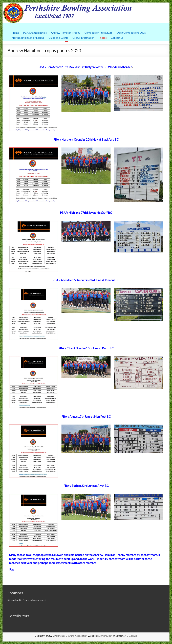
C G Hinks (132, 636)
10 (106, 41)
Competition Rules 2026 (98, 32)
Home (15, 32)
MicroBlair (107, 636)
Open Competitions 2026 (131, 32)
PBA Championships (35, 32)
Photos (103, 37)
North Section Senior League (28, 37)
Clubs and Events (58, 37)
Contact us (117, 37)
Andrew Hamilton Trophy (66, 32)
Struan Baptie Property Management (27, 600)
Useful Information (83, 37)
